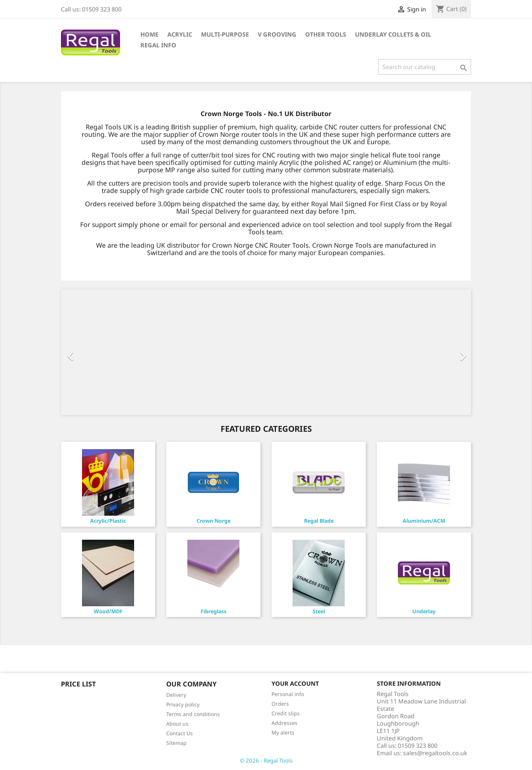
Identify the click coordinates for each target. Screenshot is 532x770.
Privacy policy (183, 704)
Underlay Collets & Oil (393, 34)
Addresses (284, 723)
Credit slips (286, 713)
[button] (92, 352)
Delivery (176, 695)
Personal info (288, 694)
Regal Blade (319, 521)
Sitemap (176, 743)
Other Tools (326, 34)
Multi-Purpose (225, 34)
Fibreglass (214, 611)
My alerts (283, 732)
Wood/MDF (108, 611)
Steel (319, 611)
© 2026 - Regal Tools (266, 760)
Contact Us (180, 733)
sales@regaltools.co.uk (435, 753)
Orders (280, 704)
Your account (295, 683)
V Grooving (277, 34)
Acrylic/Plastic (108, 521)
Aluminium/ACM (424, 521)
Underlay (424, 611)
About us (177, 724)
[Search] (425, 67)
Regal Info (158, 45)
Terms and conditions (193, 714)
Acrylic (180, 34)
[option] (266, 352)
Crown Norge (214, 521)
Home (149, 34)
